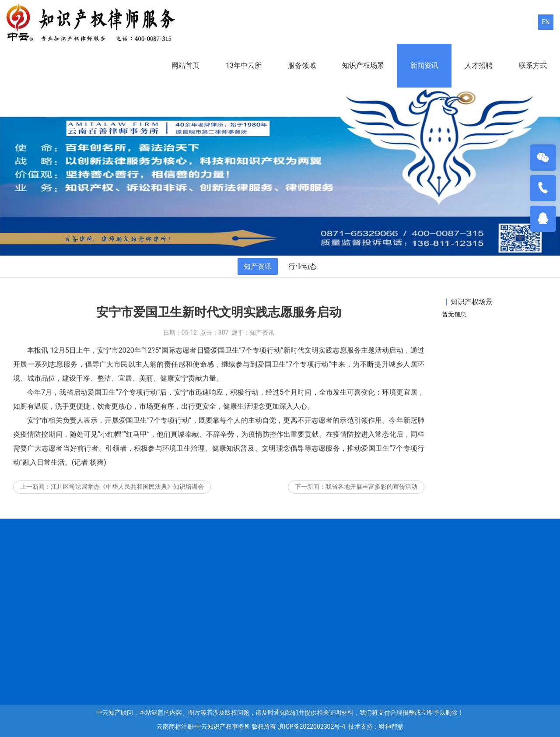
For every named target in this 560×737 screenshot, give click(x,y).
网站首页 (185, 65)
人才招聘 (479, 65)
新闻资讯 (424, 65)
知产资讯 (258, 266)
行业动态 (302, 266)
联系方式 (533, 65)
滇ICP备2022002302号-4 (311, 726)
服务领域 (302, 65)
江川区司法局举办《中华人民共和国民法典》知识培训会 (127, 493)
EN (546, 22)
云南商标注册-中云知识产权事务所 (203, 726)
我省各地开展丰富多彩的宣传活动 (371, 493)
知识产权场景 (363, 65)
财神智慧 (391, 726)
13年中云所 (244, 65)
